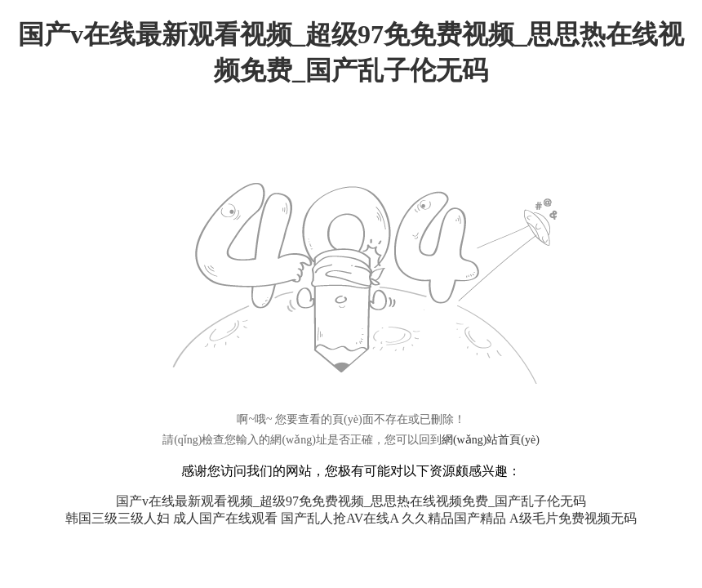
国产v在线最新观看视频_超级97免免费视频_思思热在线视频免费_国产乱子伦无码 (351, 501)
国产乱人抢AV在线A (340, 518)
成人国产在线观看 (225, 518)
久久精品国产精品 (454, 518)
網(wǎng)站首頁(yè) (491, 440)
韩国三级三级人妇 (118, 518)
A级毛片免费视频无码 (573, 518)
